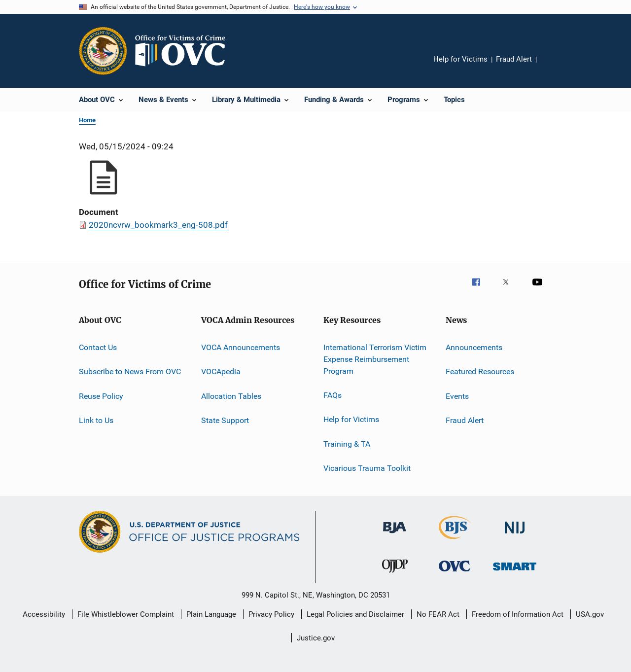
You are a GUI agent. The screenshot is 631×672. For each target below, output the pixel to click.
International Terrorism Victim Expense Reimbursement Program (375, 359)
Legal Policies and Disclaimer (355, 614)
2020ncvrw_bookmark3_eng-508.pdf (158, 225)
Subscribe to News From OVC (130, 371)
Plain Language (211, 614)
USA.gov (590, 614)
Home (87, 120)
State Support (225, 420)
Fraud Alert (514, 59)
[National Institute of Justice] (515, 535)
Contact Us (98, 347)
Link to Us (96, 420)
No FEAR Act (438, 614)
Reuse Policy (101, 396)
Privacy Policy (271, 614)
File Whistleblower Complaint (126, 614)
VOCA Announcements (241, 347)
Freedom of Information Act (518, 614)
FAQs (333, 395)
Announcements (474, 347)
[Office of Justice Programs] (103, 51)
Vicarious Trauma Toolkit (367, 468)
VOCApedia (221, 371)
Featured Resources (480, 371)
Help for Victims (460, 59)
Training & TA (347, 443)
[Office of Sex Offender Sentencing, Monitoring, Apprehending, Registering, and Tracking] (515, 572)
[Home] (184, 51)
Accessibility (44, 614)
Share (552, 66)
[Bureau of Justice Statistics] (455, 541)
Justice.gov (316, 638)
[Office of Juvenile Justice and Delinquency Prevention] (395, 574)
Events (457, 396)
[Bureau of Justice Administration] (395, 535)
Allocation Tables (231, 396)
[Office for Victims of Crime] (455, 573)
